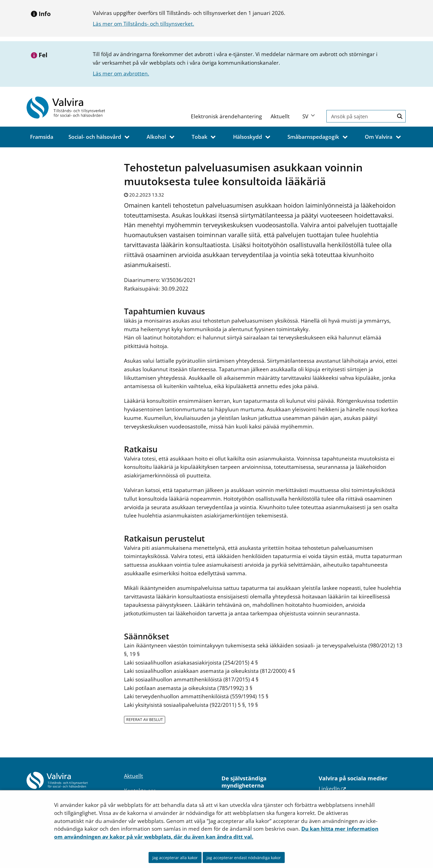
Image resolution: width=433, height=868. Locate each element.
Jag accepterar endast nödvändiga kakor (244, 858)
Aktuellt (280, 116)
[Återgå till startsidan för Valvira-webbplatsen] (71, 108)
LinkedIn (332, 789)
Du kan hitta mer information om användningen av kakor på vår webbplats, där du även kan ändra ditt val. (216, 833)
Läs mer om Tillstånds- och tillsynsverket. (143, 24)
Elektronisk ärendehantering (226, 116)
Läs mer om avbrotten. (121, 73)
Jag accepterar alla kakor (175, 858)
